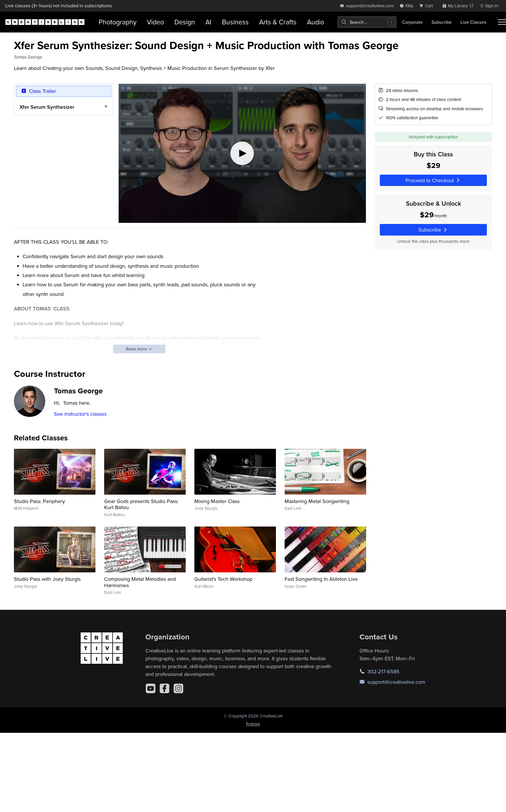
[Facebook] (165, 688)
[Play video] (242, 153)
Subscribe (442, 22)
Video (155, 22)
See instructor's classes (80, 414)
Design (185, 22)
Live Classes (474, 22)
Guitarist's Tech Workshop (223, 579)
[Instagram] (178, 688)
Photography (118, 22)
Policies (253, 724)
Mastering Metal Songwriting (317, 501)
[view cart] (428, 6)
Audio (316, 22)
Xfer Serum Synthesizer (47, 107)
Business (235, 22)
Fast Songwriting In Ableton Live (321, 579)
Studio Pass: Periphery (39, 501)
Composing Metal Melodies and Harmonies (140, 582)
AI (208, 22)
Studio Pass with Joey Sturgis (47, 579)
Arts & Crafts (278, 22)
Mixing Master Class (217, 501)
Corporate (412, 22)
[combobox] (367, 22)
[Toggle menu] (502, 22)
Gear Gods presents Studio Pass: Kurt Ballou (141, 504)
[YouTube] (151, 688)
